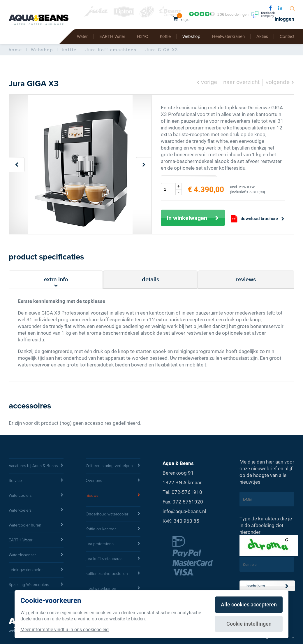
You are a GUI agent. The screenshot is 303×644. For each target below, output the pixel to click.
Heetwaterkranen (228, 36)
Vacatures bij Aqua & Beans (36, 466)
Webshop (191, 36)
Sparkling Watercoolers (36, 585)
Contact (287, 36)
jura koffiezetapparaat (113, 559)
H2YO (143, 36)
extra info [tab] (56, 282)
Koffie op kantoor (113, 529)
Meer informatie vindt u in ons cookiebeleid (65, 629)
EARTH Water (112, 36)
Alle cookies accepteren (249, 604)
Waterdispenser (36, 555)
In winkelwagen (193, 218)
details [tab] (150, 280)
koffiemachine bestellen (113, 574)
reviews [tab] (246, 280)
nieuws (113, 496)
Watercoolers (36, 496)
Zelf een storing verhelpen (113, 466)
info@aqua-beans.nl (184, 511)
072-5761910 (187, 492)
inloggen (284, 19)
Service (36, 481)
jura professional (113, 544)
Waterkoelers (36, 510)
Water (82, 36)
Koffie (165, 36)
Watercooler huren (36, 525)
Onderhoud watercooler (113, 514)
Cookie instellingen (249, 624)
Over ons (113, 481)
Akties (262, 36)
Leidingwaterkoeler (36, 570)
